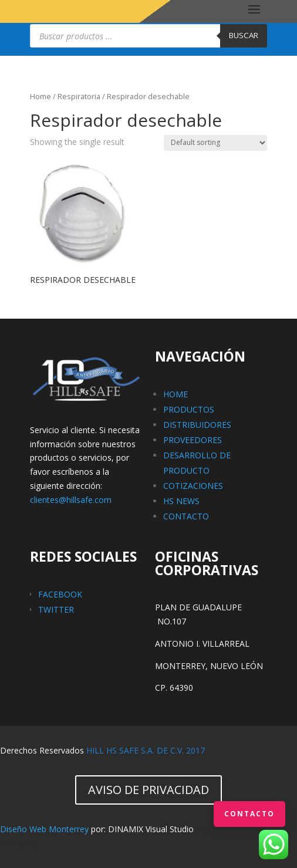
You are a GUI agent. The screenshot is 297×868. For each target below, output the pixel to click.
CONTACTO (186, 516)
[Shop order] (215, 143)
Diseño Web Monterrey (44, 829)
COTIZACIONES (193, 486)
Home (41, 96)
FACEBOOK (60, 594)
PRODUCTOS (189, 409)
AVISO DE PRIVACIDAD (148, 790)
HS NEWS (181, 501)
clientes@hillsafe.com (71, 500)
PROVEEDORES (193, 440)
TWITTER (56, 609)
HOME (176, 394)
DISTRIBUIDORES (197, 425)
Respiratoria (79, 96)
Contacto (249, 814)
